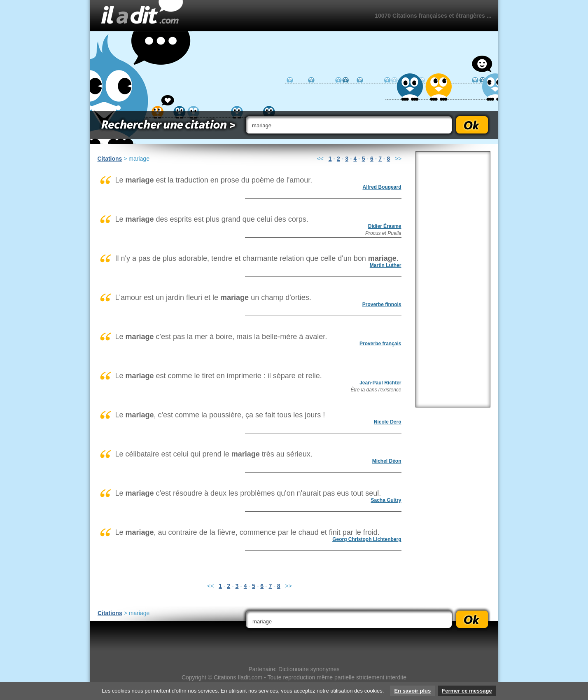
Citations (110, 159)
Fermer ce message (467, 691)
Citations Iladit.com (238, 677)
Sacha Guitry (386, 500)
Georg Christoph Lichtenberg (367, 539)
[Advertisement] (453, 279)
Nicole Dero (388, 422)
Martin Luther (386, 265)
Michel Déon (387, 461)
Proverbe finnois (382, 304)
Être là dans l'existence (376, 390)
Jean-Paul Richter (380, 383)
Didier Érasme (385, 226)
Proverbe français (380, 344)
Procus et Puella (383, 233)
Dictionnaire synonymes (309, 669)
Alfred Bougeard (382, 187)
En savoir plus (412, 691)
